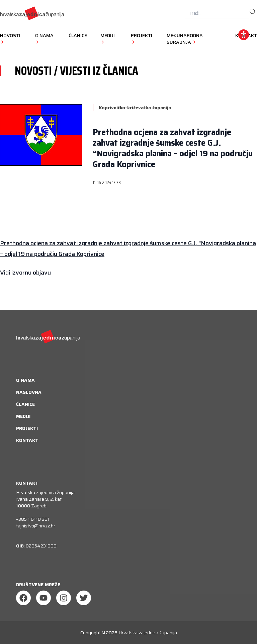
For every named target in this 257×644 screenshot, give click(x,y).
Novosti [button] (10, 38)
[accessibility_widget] (244, 35)
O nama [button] (44, 38)
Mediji (23, 416)
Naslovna (29, 392)
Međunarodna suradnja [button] (185, 39)
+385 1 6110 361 (33, 519)
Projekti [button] (142, 38)
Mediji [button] (108, 38)
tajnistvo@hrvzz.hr (36, 526)
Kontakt (27, 440)
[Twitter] (84, 598)
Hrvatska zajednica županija (148, 633)
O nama (25, 380)
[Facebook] (23, 598)
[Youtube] (44, 598)
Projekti (27, 428)
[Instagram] (64, 598)
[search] (253, 12)
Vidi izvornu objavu (25, 273)
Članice (78, 35)
